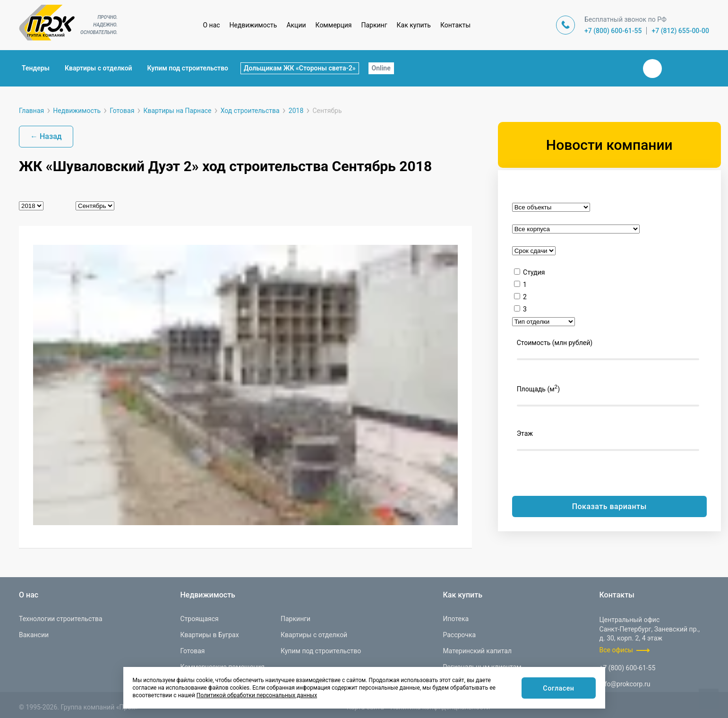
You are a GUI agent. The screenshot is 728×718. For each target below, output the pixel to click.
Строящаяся (199, 619)
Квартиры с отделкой (98, 68)
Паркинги (295, 619)
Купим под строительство (188, 68)
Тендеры (36, 68)
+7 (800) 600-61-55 (613, 31)
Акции (296, 25)
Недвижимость (253, 25)
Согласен (557, 688)
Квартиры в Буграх (209, 635)
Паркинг (374, 25)
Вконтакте (652, 69)
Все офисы (616, 650)
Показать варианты (609, 506)
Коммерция (334, 25)
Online (381, 68)
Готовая (192, 651)
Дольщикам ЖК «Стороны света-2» (300, 68)
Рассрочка (459, 635)
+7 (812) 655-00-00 (680, 31)
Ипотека (456, 619)
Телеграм (675, 69)
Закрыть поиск (622, 68)
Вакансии (34, 635)
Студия (534, 272)
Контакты (455, 25)
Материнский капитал (477, 651)
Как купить (414, 25)
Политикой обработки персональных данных (257, 695)
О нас (211, 25)
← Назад (46, 136)
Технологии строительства (61, 619)
